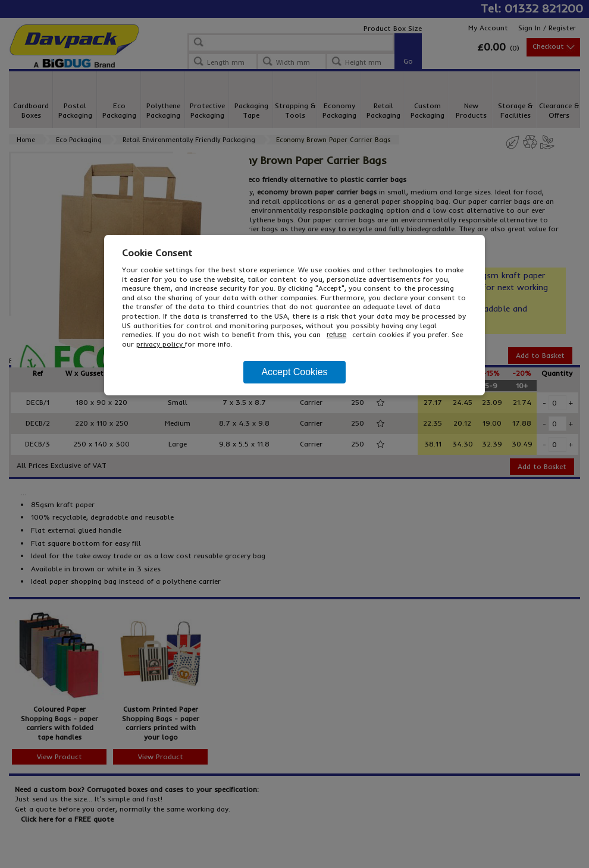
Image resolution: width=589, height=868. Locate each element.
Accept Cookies (294, 372)
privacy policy (161, 344)
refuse (336, 335)
